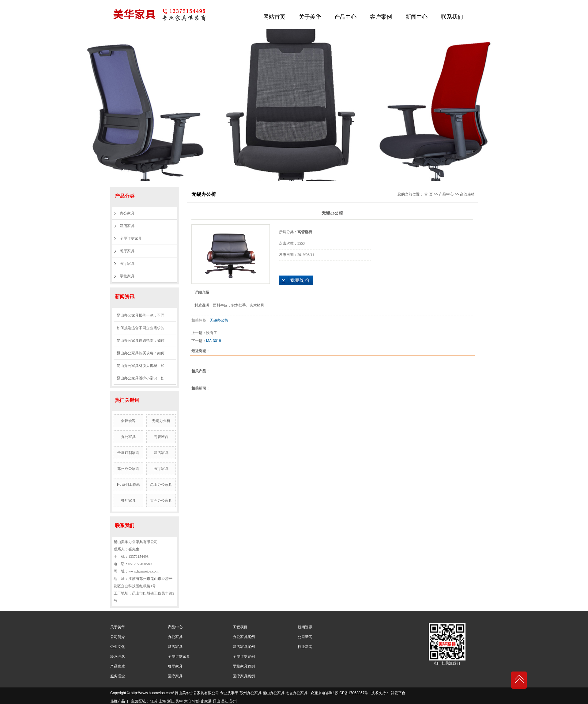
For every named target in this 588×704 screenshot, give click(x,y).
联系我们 (452, 17)
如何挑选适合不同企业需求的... (142, 328)
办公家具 (127, 213)
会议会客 (128, 421)
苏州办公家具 (128, 469)
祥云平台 (398, 693)
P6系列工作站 (128, 485)
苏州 (233, 701)
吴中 (179, 701)
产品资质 (118, 666)
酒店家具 (127, 226)
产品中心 (345, 17)
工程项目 (240, 627)
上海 (162, 701)
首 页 (428, 194)
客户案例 (381, 17)
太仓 (188, 701)
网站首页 (274, 17)
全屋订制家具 (131, 238)
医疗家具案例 (244, 676)
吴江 (225, 701)
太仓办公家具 (161, 500)
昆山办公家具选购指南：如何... (142, 341)
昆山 (217, 701)
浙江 (171, 701)
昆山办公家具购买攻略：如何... (142, 353)
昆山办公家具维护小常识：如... (142, 378)
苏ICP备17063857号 (351, 693)
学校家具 (127, 276)
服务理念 (118, 676)
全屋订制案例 (244, 656)
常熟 (196, 701)
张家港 (206, 701)
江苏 (154, 701)
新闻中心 (417, 17)
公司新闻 (305, 637)
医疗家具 (127, 264)
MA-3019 (214, 341)
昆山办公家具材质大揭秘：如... (142, 366)
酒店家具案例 (244, 647)
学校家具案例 (244, 666)
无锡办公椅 (161, 421)
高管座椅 (467, 194)
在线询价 (296, 280)
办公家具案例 (244, 637)
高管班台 (161, 437)
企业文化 (118, 647)
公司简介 (118, 637)
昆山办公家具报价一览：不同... (142, 315)
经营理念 (118, 656)
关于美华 (310, 17)
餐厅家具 (127, 251)
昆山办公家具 (161, 485)
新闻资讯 (305, 627)
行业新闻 (305, 647)
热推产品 (118, 701)
